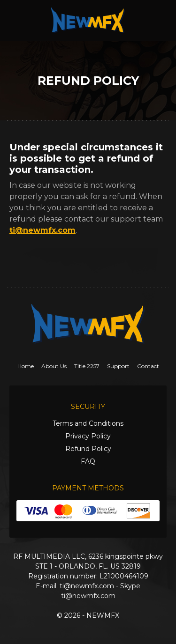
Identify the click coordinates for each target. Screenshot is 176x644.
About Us (54, 366)
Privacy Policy (88, 436)
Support (118, 366)
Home (26, 366)
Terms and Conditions (88, 423)
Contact (148, 366)
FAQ (88, 461)
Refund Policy (88, 449)
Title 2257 (87, 366)
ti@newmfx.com (42, 230)
